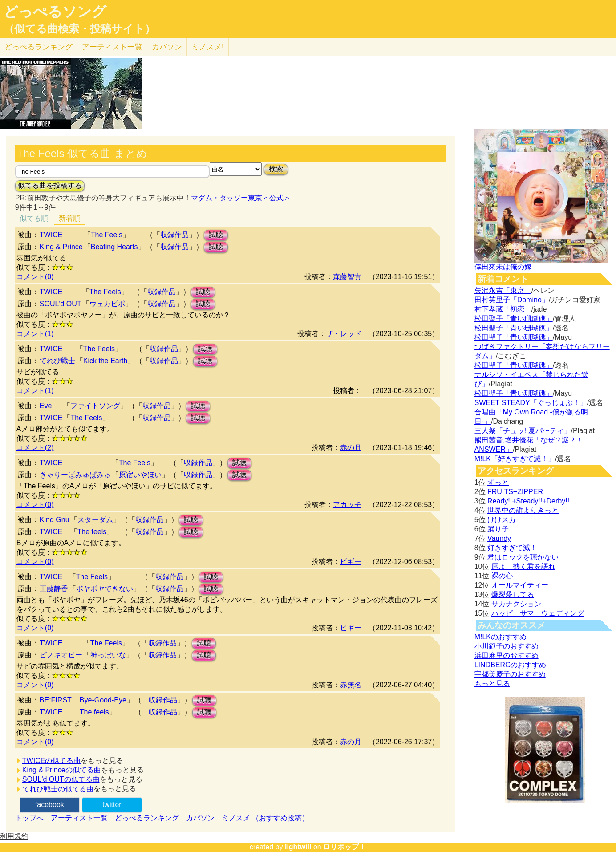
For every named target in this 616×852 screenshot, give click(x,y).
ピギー (351, 562)
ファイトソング (95, 406)
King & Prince (61, 247)
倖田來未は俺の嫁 (503, 267)
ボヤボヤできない (105, 589)
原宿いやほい (140, 475)
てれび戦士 (57, 361)
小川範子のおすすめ (507, 646)
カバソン (167, 47)
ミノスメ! (208, 47)
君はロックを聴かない (523, 557)
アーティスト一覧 (79, 818)
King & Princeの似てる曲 (62, 770)
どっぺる (38, 47)
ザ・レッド (344, 334)
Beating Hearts (114, 247)
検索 (276, 169)
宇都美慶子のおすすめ (510, 674)
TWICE (51, 235)
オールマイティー (520, 585)
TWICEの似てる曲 (52, 761)
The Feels (107, 235)
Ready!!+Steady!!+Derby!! (528, 501)
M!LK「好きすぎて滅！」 (515, 459)
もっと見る (492, 684)
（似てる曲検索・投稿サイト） (79, 29)
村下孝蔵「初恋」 (503, 309)
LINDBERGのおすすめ (511, 665)
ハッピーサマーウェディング (538, 613)
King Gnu (55, 520)
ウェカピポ (107, 304)
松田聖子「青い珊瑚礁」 (514, 318)
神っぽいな (108, 655)
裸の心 (502, 576)
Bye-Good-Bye (103, 700)
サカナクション (516, 604)
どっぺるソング (55, 12)
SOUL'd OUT (61, 304)
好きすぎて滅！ (512, 548)
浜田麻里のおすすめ (507, 655)
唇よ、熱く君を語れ (523, 566)
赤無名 (351, 685)
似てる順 (34, 218)
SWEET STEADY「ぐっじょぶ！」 (531, 403)
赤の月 (351, 448)
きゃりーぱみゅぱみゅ (75, 475)
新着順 (69, 218)
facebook (50, 805)
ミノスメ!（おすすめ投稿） (265, 818)
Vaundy (499, 538)
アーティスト (112, 47)
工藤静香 (54, 589)
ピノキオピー (61, 655)
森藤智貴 (347, 277)
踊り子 (498, 529)
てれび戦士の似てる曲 (58, 789)
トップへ (29, 818)
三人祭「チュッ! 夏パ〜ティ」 (523, 431)
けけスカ (502, 520)
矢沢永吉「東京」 (503, 290)
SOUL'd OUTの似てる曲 (61, 779)
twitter (112, 805)
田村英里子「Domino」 (512, 300)
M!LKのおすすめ (500, 637)
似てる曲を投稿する (50, 185)
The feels (92, 532)
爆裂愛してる (513, 594)
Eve (46, 406)
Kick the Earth (105, 361)
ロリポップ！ (344, 847)
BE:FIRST (56, 700)
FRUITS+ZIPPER (515, 492)
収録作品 (174, 235)
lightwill (298, 847)
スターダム (95, 520)
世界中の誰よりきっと (523, 510)
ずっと (498, 482)
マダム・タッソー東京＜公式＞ (241, 198)
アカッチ (347, 505)
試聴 (216, 235)
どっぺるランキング (147, 818)
